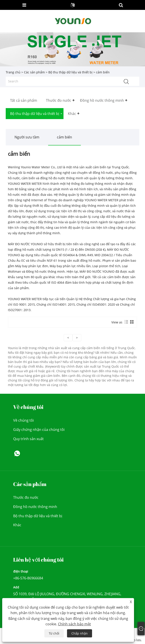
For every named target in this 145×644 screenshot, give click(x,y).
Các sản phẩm (34, 72)
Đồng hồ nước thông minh (35, 507)
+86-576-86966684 (28, 578)
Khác (17, 525)
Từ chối (54, 633)
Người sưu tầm (27, 137)
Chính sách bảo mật (74, 624)
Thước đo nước (26, 497)
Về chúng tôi (24, 420)
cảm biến (64, 137)
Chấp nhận (80, 633)
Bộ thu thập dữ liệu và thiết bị (70, 72)
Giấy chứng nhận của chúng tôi (39, 430)
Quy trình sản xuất (28, 439)
